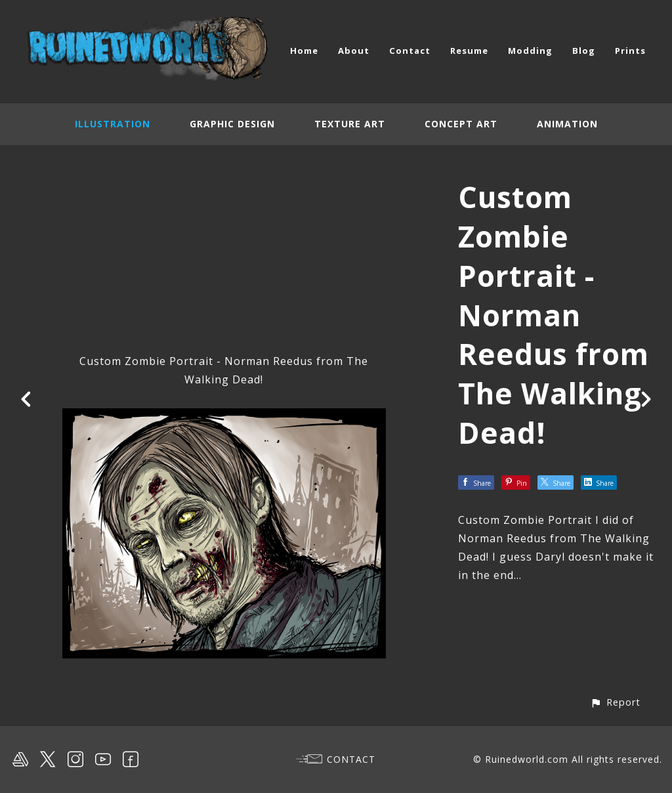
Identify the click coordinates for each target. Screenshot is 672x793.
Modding (530, 51)
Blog (584, 51)
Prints (630, 51)
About (354, 51)
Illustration (113, 124)
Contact (410, 51)
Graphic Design (232, 124)
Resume (469, 51)
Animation (567, 124)
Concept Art (461, 124)
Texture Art (350, 124)
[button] (615, 702)
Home (304, 51)
